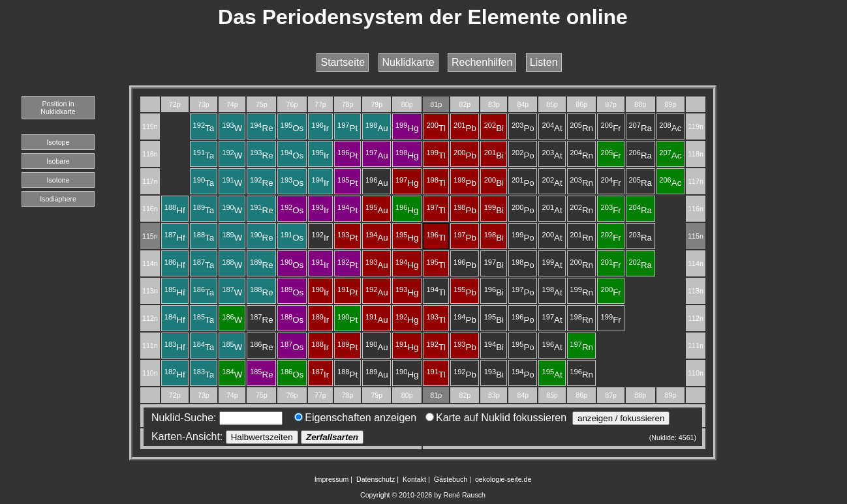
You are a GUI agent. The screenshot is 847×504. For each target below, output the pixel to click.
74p (232, 104)
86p (581, 104)
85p (552, 104)
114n (150, 263)
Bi (494, 128)
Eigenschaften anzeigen (355, 418)
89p (670, 104)
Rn (581, 128)
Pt (347, 128)
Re (262, 128)
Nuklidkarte (408, 62)
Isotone (58, 180)
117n (150, 181)
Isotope (58, 142)
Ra (640, 128)
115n (150, 236)
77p (320, 104)
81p (436, 104)
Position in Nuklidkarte (58, 108)
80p (407, 104)
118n (150, 154)
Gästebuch (451, 479)
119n (150, 126)
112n (150, 318)
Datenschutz (376, 479)
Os (292, 128)
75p (262, 104)
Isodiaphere (58, 199)
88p (640, 104)
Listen (544, 62)
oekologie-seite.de (503, 479)
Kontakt (414, 479)
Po (523, 128)
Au (377, 128)
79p (377, 104)
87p (611, 104)
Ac (670, 128)
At (552, 128)
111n (150, 346)
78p (348, 104)
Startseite (343, 62)
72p (175, 104)
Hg (407, 128)
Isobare (58, 161)
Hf (175, 210)
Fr (611, 128)
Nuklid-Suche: (214, 418)
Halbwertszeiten (262, 437)
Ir (321, 128)
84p (523, 104)
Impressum (332, 479)
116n (150, 209)
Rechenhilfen (482, 62)
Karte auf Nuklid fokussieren (496, 418)
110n (150, 373)
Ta (204, 128)
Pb (465, 128)
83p (494, 104)
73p (204, 104)
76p (292, 104)
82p (465, 104)
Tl (436, 128)
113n (150, 291)
